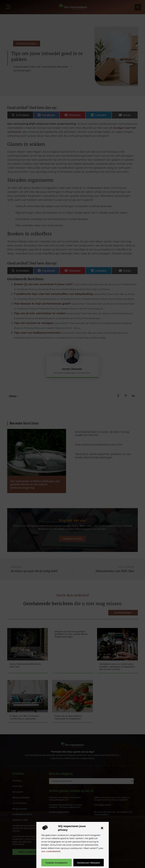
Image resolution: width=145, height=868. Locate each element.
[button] (102, 828)
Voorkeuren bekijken (89, 863)
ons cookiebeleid (51, 851)
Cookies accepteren (56, 863)
